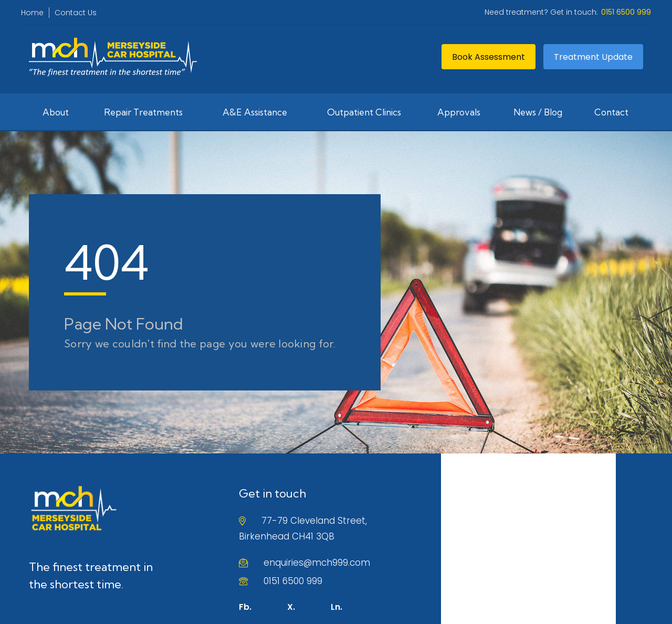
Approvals (459, 112)
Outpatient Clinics (364, 112)
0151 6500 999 (293, 581)
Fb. (245, 607)
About (56, 112)
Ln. (337, 607)
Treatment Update (593, 57)
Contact (611, 112)
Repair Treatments (143, 112)
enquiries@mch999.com (317, 563)
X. (291, 607)
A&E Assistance (255, 112)
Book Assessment (489, 57)
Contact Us (76, 13)
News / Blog (538, 112)
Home (32, 13)
